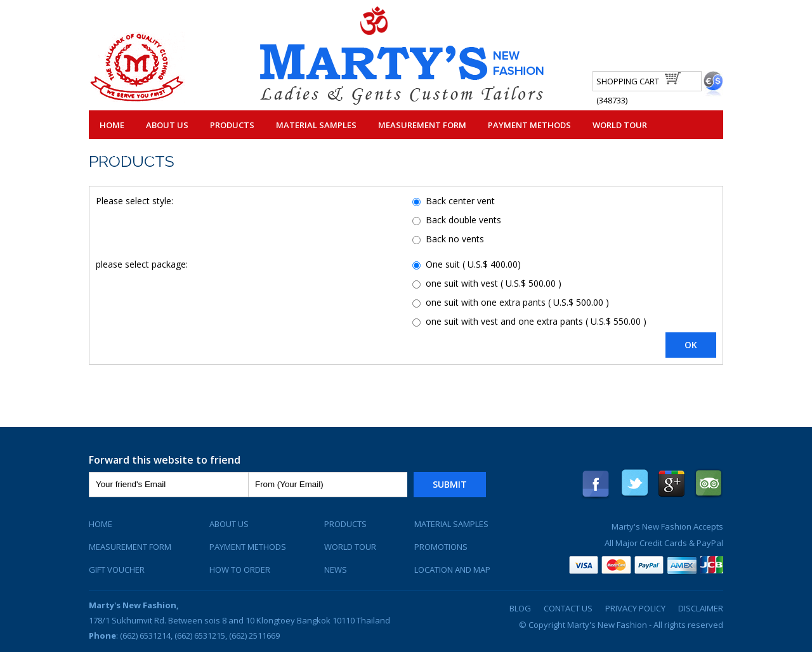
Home (112, 125)
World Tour (620, 125)
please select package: (142, 264)
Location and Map (452, 570)
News (336, 570)
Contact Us (126, 154)
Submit (450, 484)
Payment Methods (529, 125)
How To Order (240, 570)
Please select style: (134, 201)
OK (691, 345)
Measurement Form (422, 125)
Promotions (441, 547)
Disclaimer (701, 608)
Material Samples (316, 125)
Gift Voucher (117, 570)
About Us (167, 125)
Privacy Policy (635, 608)
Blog (520, 608)
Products (232, 125)
